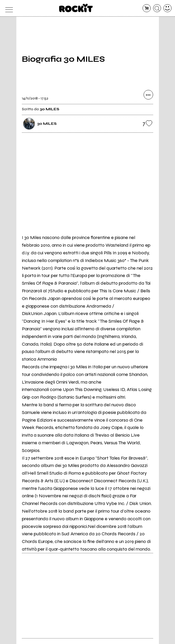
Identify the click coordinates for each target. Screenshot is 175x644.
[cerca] (157, 8)
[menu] (8, 8)
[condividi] (148, 95)
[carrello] (147, 8)
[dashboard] (167, 8)
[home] (76, 8)
